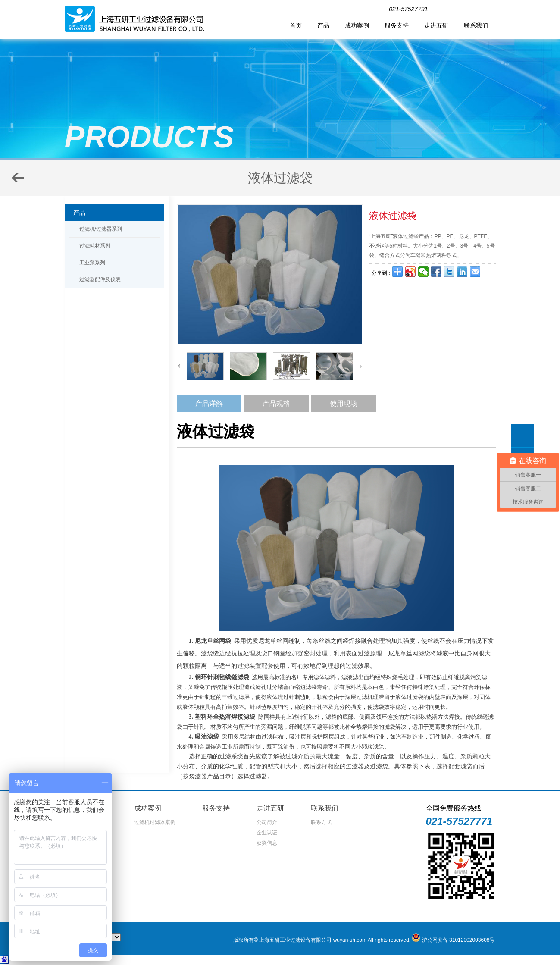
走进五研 (436, 25)
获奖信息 (267, 843)
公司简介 (267, 822)
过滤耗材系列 (95, 246)
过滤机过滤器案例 (155, 822)
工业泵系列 (92, 263)
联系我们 (476, 25)
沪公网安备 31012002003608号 (458, 940)
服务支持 (397, 25)
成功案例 (357, 25)
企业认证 (267, 833)
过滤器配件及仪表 (100, 279)
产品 (323, 25)
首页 (296, 25)
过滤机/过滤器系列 (101, 229)
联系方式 (321, 822)
